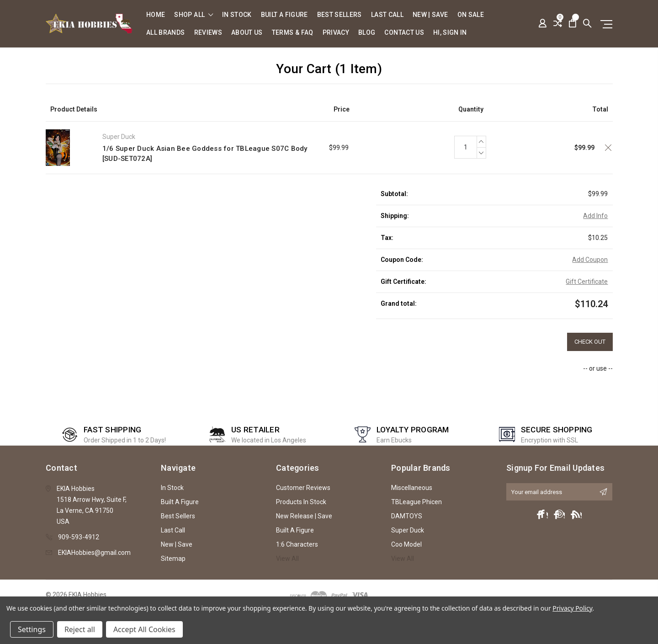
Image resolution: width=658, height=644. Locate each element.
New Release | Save (304, 516)
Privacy (336, 33)
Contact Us (404, 33)
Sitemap (173, 559)
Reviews (208, 33)
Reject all (80, 629)
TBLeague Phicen (417, 502)
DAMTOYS (407, 516)
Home (156, 15)
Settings (32, 629)
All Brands (166, 33)
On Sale (471, 15)
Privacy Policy (572, 608)
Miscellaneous (412, 488)
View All (287, 559)
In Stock (237, 15)
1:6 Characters (297, 544)
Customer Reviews (303, 488)
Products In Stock (301, 502)
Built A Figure (284, 15)
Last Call (387, 15)
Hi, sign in (450, 33)
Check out (590, 342)
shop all (194, 15)
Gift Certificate (587, 282)
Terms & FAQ (293, 33)
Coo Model (406, 544)
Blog (367, 33)
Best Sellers (340, 15)
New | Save (430, 15)
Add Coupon (590, 260)
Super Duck (408, 530)
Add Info (595, 216)
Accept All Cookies (144, 629)
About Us (247, 33)
